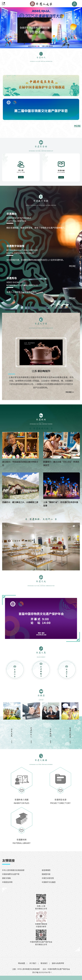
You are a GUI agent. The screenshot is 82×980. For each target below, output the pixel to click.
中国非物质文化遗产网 (11, 874)
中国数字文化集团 (49, 882)
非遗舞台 (12, 214)
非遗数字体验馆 (15, 246)
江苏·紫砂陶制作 (41, 371)
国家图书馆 (46, 874)
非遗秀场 (12, 278)
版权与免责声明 (58, 963)
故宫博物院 (46, 870)
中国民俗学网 (7, 882)
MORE (77, 126)
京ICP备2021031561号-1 (41, 972)
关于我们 (33, 963)
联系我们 (44, 963)
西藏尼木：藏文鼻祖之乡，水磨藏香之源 (20, 502)
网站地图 (22, 963)
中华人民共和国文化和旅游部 (13, 870)
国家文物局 (6, 878)
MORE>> (70, 392)
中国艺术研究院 (48, 878)
